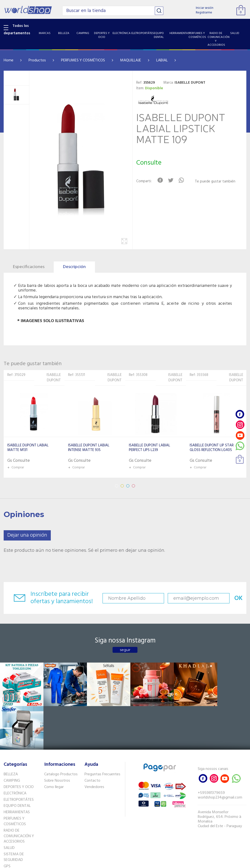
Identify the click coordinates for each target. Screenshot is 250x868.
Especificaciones (29, 267)
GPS (7, 821)
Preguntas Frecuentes (102, 729)
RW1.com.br (142, 862)
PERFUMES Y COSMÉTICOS (83, 60)
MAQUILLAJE (131, 60)
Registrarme (204, 13)
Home (9, 60)
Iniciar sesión (205, 8)
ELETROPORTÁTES (19, 755)
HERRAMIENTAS (17, 767)
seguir (125, 650)
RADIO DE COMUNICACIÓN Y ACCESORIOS (19, 791)
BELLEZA (11, 729)
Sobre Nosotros (57, 736)
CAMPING (12, 736)
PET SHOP (12, 827)
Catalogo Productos (61, 729)
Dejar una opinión (27, 535)
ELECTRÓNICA (15, 748)
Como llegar (54, 742)
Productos (37, 60)
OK (232, 598)
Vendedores (94, 742)
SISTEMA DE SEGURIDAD (14, 812)
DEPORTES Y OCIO (19, 742)
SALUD (9, 803)
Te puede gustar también (215, 182)
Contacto (92, 736)
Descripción (74, 267)
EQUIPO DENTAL (17, 761)
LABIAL (162, 60)
